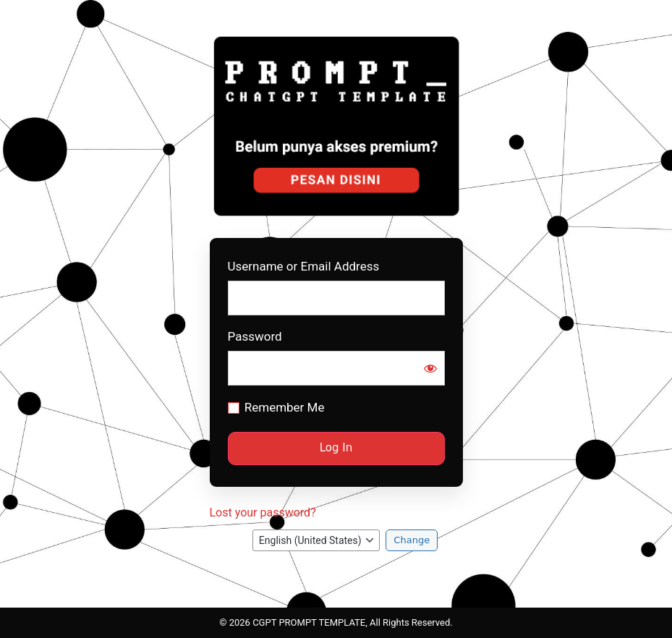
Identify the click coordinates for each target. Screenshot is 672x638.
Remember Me (285, 407)
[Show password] (430, 368)
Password (255, 337)
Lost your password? (263, 512)
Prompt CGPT (338, 126)
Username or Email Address (304, 267)
